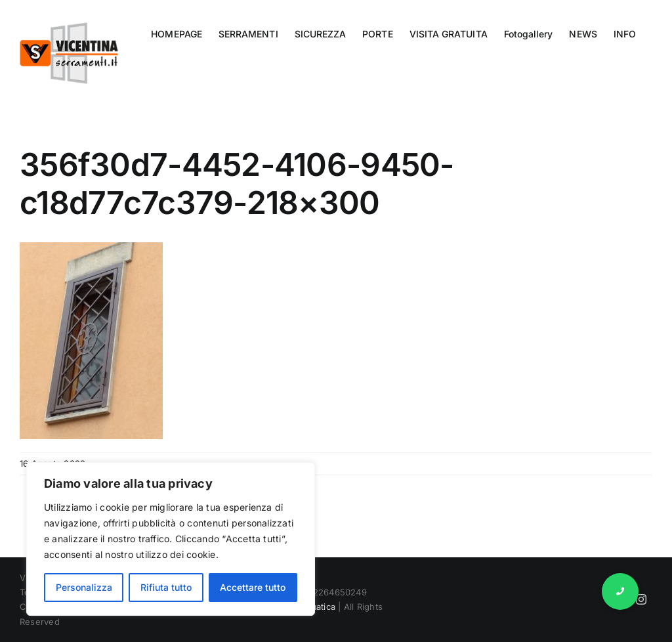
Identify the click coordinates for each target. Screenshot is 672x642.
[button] (620, 591)
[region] (171, 539)
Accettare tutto (253, 587)
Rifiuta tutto (166, 587)
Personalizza (84, 587)
